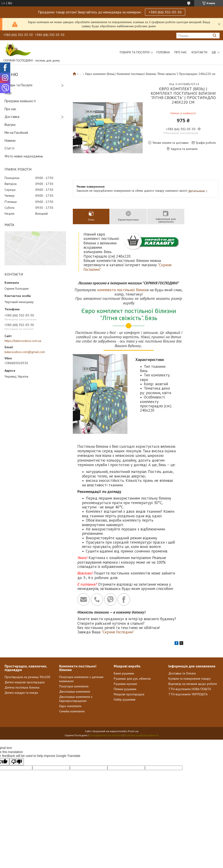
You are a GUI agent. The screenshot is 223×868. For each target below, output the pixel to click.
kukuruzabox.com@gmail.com (25, 352)
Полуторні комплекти (74, 686)
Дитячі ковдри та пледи (21, 693)
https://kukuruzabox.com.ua (23, 341)
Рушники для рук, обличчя (132, 679)
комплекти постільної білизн (122, 290)
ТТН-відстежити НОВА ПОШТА (190, 689)
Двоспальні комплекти (75, 691)
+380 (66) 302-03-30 (165, 12)
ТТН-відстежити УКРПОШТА (188, 694)
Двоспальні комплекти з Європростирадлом (76, 699)
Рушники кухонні (125, 684)
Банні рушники (124, 673)
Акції (8, 93)
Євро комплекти (70, 706)
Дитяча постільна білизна (22, 687)
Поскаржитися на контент (106, 735)
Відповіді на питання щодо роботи (193, 684)
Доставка (12, 117)
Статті (9, 148)
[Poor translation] (17, 762)
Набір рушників (125, 699)
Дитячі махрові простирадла (25, 682)
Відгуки (10, 125)
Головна (163, 52)
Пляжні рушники (125, 689)
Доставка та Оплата (182, 673)
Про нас (181, 52)
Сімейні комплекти (72, 711)
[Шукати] (214, 36)
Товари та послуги (134, 52)
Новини (10, 141)
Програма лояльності (20, 101)
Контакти (199, 52)
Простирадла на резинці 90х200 (27, 677)
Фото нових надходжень (24, 156)
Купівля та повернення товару (190, 679)
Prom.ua (133, 731)
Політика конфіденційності (141, 735)
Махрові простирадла (129, 694)
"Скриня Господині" (118, 632)
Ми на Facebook (16, 133)
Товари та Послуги (18, 85)
